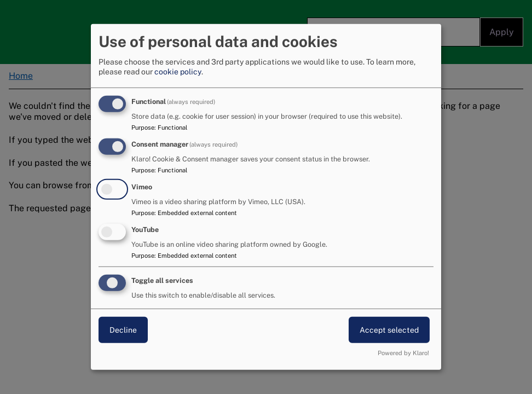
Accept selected (389, 329)
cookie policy (178, 72)
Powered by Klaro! (403, 353)
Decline (123, 329)
